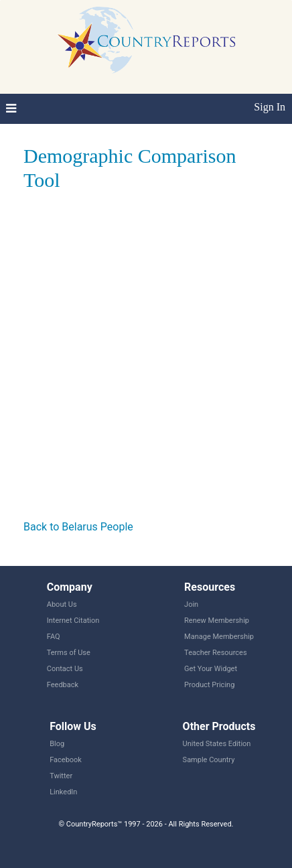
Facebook (66, 760)
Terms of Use (69, 653)
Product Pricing (209, 685)
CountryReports (146, 40)
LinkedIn (63, 792)
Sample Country (209, 760)
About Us (62, 604)
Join (191, 604)
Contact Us (65, 669)
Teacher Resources (215, 653)
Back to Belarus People (78, 527)
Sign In (270, 107)
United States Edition (217, 744)
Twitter (61, 776)
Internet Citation (73, 621)
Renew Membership (217, 621)
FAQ (54, 637)
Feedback (63, 685)
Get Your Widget (211, 669)
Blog (57, 744)
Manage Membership (219, 637)
